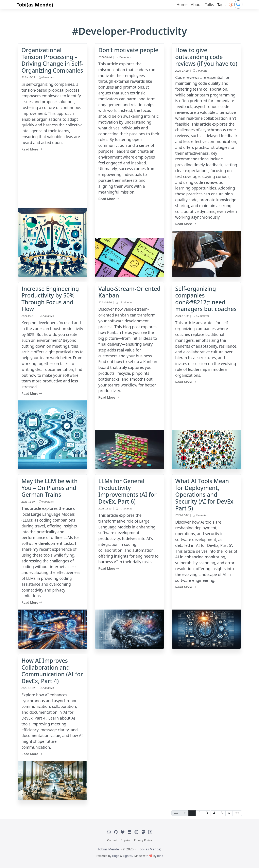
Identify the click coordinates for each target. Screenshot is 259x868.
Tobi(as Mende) (35, 5)
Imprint (126, 840)
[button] (231, 5)
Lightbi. (128, 856)
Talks (209, 5)
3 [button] (207, 813)
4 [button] (214, 813)
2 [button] (199, 813)
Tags (221, 5)
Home (182, 5)
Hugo (116, 856)
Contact (112, 840)
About (196, 5)
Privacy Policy (143, 840)
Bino (160, 856)
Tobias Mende (108, 849)
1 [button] (192, 813)
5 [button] (222, 813)
